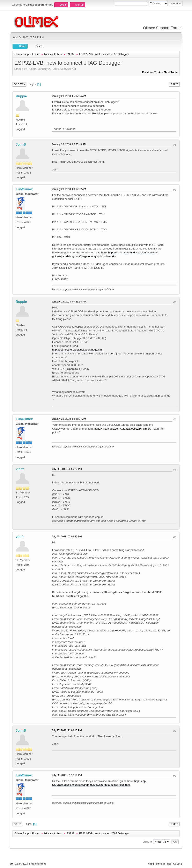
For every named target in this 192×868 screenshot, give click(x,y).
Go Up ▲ (178, 864)
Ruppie (21, 96)
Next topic (171, 72)
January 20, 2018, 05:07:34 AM (69, 96)
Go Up (17, 824)
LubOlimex (24, 189)
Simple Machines (37, 864)
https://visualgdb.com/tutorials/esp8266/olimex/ (123, 429)
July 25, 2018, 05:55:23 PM (67, 469)
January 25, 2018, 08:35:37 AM (69, 419)
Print (174, 84)
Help (150, 864)
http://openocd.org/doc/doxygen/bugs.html (78, 350)
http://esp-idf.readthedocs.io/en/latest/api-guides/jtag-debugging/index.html (99, 783)
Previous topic (152, 72)
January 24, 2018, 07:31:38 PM (69, 302)
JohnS (21, 144)
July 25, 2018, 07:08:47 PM (67, 537)
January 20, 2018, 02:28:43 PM (69, 144)
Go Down (19, 84)
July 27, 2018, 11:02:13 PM (67, 730)
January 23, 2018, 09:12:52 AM (69, 189)
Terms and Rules (163, 864)
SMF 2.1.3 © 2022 (19, 864)
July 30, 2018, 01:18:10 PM (67, 775)
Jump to (147, 842)
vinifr (20, 469)
